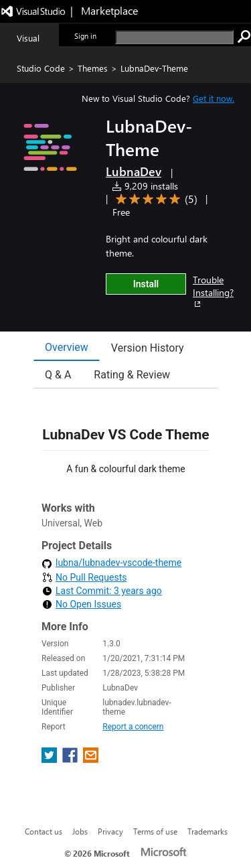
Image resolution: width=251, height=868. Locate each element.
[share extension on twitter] (51, 759)
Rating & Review (132, 375)
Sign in (85, 36)
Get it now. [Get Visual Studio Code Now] (214, 98)
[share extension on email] (91, 759)
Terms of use (155, 831)
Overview (67, 347)
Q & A (58, 375)
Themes (93, 68)
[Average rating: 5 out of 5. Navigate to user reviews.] (154, 199)
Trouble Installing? (213, 291)
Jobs (80, 831)
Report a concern (133, 727)
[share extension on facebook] (71, 759)
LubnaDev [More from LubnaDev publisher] (134, 171)
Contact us (44, 831)
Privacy (110, 831)
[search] (174, 37)
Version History (148, 348)
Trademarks (207, 831)
